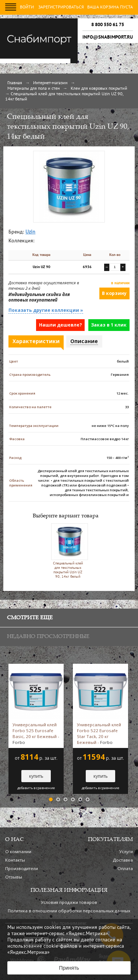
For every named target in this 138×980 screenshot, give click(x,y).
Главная (15, 83)
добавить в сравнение (36, 788)
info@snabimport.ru (108, 37)
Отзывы (14, 877)
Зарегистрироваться (61, 7)
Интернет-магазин (50, 83)
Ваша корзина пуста (110, 7)
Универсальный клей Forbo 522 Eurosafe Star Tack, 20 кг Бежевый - (99, 733)
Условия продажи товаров (69, 902)
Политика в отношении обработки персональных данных (69, 911)
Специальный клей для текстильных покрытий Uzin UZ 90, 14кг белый (68, 551)
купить (36, 776)
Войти (27, 7)
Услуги (126, 851)
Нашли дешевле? (61, 325)
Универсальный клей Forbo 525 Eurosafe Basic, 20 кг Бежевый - (36, 733)
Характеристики (36, 341)
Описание (84, 341)
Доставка (123, 860)
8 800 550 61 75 (108, 25)
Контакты (15, 860)
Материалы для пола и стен (33, 89)
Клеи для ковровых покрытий (99, 89)
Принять (69, 968)
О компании (18, 851)
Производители (22, 868)
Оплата (125, 868)
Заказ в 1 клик (109, 325)
